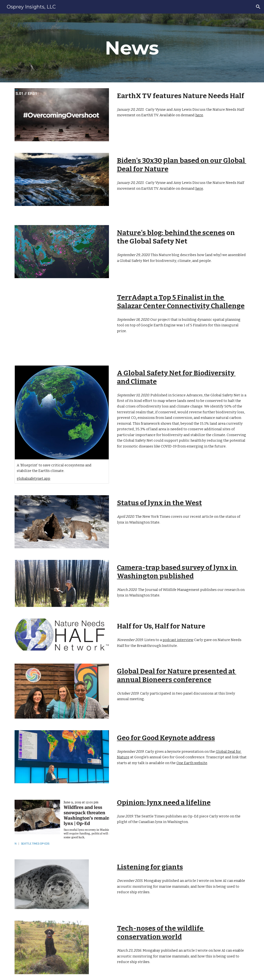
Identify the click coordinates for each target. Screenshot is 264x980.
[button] (258, 7)
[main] (132, 48)
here (199, 115)
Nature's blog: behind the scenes (171, 233)
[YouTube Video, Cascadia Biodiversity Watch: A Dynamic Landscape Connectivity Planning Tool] (62, 322)
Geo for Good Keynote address (166, 738)
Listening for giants (150, 867)
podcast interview (178, 640)
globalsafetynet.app (33, 478)
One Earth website (192, 763)
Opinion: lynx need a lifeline (164, 803)
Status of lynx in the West (159, 503)
